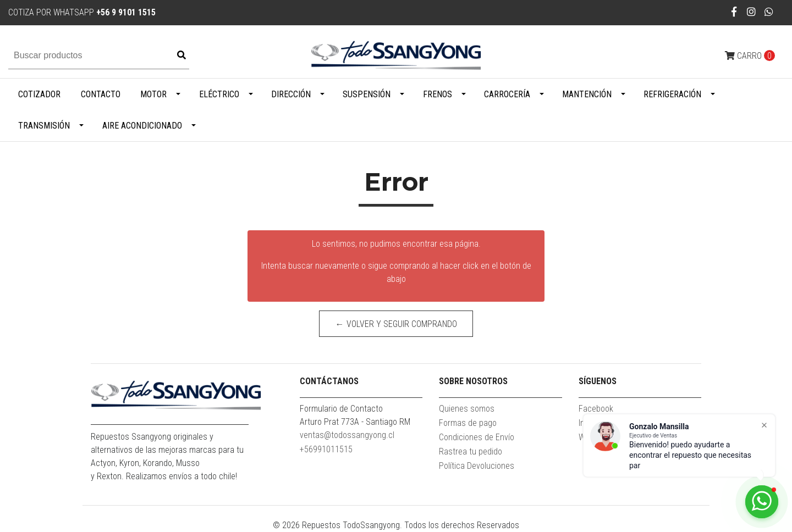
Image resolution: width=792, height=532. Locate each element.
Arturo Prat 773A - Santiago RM (355, 422)
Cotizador (39, 94)
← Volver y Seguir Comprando (396, 324)
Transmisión (44, 126)
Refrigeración (672, 94)
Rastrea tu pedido (471, 451)
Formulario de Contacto (341, 409)
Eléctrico (219, 94)
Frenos (438, 94)
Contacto (101, 94)
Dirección (291, 94)
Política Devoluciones (477, 466)
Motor (153, 94)
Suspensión (367, 94)
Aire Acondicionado (142, 126)
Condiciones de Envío (477, 437)
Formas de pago (468, 423)
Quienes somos (467, 409)
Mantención (587, 94)
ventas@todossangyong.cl (347, 435)
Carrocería (507, 94)
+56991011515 (326, 449)
